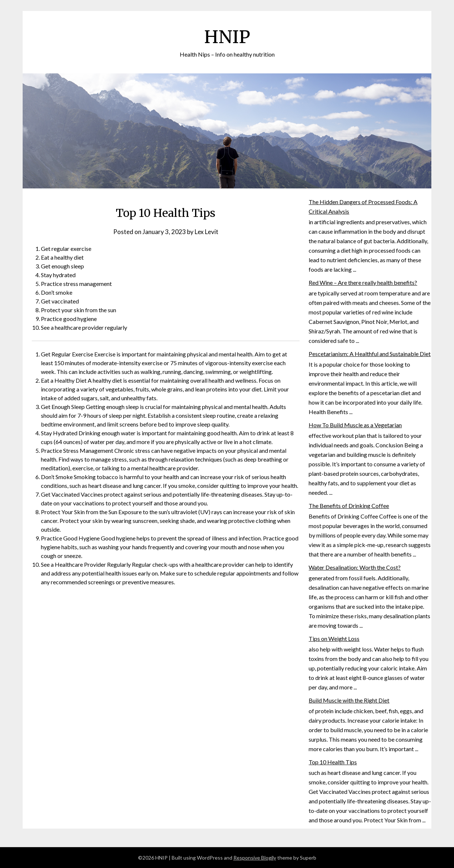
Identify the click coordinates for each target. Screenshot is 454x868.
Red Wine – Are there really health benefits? (363, 282)
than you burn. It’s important (379, 749)
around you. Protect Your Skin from (378, 820)
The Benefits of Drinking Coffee (349, 506)
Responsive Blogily (255, 858)
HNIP (227, 37)
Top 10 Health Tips (333, 762)
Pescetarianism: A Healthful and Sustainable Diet (370, 354)
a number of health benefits (378, 554)
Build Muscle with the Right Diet (349, 700)
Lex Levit (207, 232)
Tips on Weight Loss (334, 638)
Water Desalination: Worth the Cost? (355, 567)
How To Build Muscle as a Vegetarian (355, 425)
